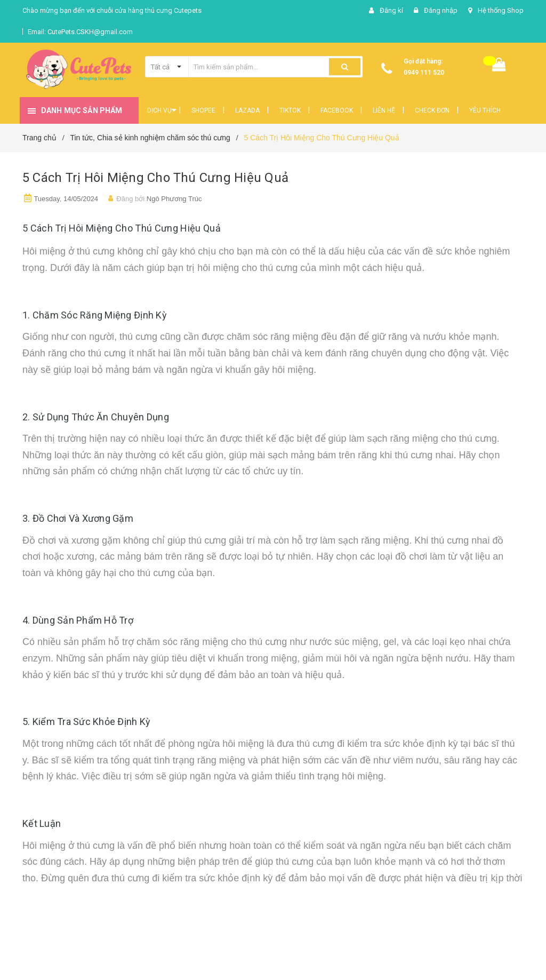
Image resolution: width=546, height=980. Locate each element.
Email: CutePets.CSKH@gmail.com (80, 32)
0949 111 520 (424, 73)
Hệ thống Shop (501, 10)
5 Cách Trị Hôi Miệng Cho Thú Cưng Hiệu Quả (155, 178)
